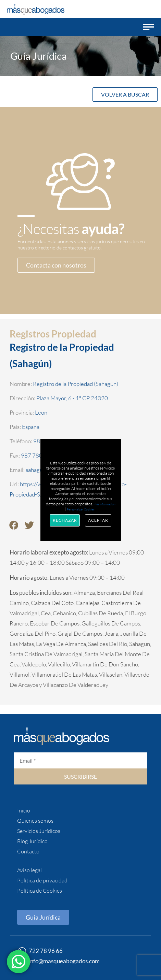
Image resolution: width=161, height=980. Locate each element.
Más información (104, 504)
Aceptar (98, 520)
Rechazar (65, 520)
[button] (149, 27)
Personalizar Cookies (81, 509)
